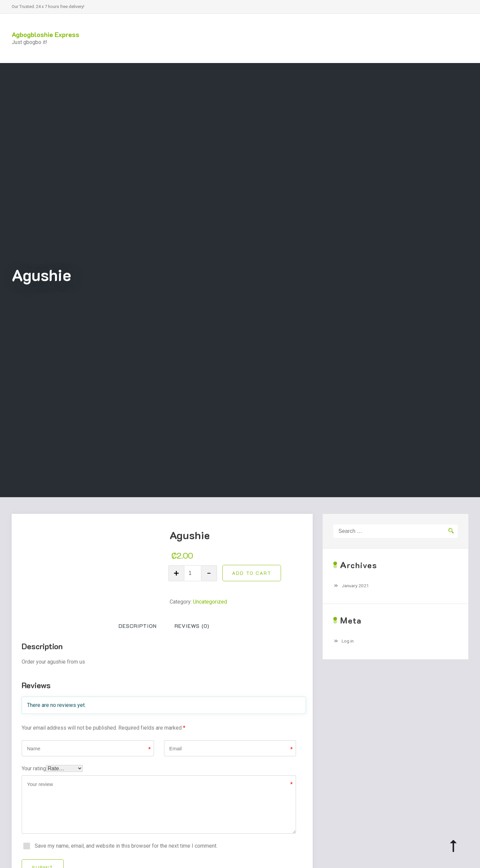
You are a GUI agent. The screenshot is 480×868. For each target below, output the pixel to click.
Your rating (34, 768)
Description (138, 626)
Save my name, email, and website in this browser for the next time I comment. (126, 846)
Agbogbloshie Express (45, 34)
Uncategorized (210, 602)
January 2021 (355, 586)
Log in (348, 641)
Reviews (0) (192, 626)
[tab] (138, 626)
